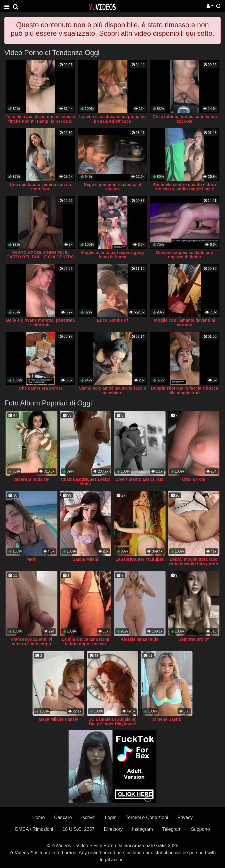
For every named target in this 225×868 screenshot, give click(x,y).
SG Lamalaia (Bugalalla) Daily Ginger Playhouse (112, 722)
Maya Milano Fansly (58, 719)
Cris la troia (194, 479)
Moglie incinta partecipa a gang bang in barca (112, 255)
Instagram (143, 829)
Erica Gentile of (112, 320)
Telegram (172, 829)
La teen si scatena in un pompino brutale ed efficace (112, 119)
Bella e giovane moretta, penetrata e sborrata (40, 323)
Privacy (185, 817)
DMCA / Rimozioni (34, 829)
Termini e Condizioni (147, 817)
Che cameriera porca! (40, 388)
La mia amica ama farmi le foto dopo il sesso (86, 642)
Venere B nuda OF (31, 479)
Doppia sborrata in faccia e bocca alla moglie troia (185, 390)
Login (111, 817)
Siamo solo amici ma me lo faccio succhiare (112, 390)
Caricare (63, 817)
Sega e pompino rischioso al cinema (112, 187)
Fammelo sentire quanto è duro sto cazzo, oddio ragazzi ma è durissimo (185, 189)
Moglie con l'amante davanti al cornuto (184, 323)
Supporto (201, 829)
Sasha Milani (85, 559)
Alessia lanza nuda (140, 639)
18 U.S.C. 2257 (78, 829)
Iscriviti (88, 817)
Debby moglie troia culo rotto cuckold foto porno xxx (194, 564)
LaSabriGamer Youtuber (139, 559)
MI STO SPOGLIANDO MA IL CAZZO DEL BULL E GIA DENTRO (40, 255)
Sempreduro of (194, 639)
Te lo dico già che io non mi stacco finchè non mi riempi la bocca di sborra (40, 121)
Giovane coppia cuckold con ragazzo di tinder (184, 255)
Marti (31, 559)
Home (39, 817)
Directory (113, 829)
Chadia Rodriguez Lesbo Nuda (85, 482)
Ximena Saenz (167, 719)
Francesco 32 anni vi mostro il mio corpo (31, 642)
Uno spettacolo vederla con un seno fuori (40, 187)
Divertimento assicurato (139, 479)
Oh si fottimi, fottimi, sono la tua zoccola (185, 119)
